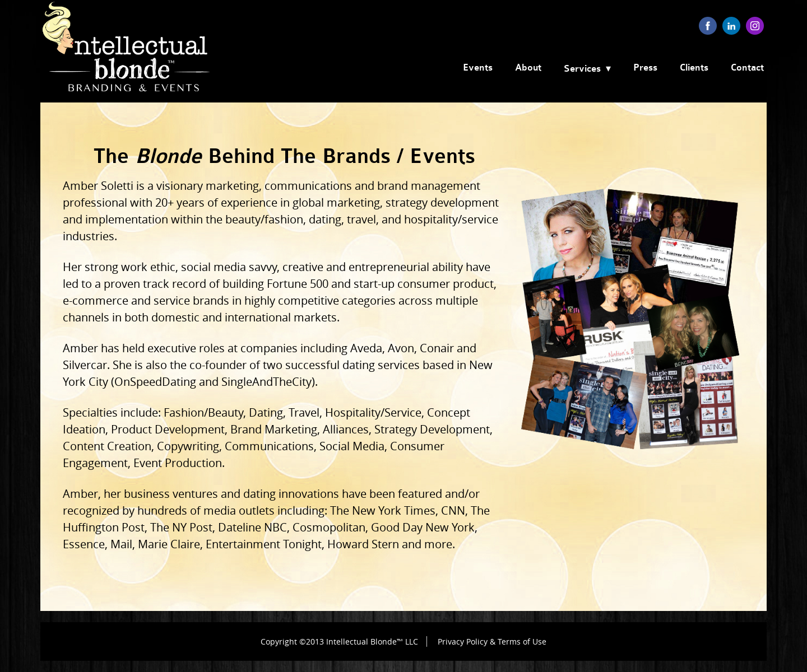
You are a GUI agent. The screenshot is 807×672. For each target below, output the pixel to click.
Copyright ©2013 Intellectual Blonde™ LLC (339, 641)
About (528, 68)
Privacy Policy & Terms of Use (492, 641)
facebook (708, 26)
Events (478, 68)
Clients (694, 68)
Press (645, 68)
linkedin (731, 26)
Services (582, 69)
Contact (747, 68)
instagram (755, 26)
